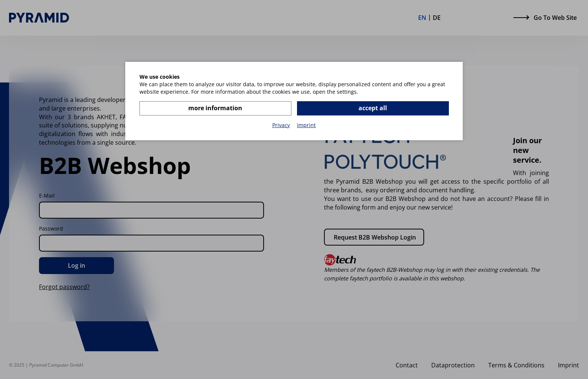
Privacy (281, 125)
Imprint (306, 125)
